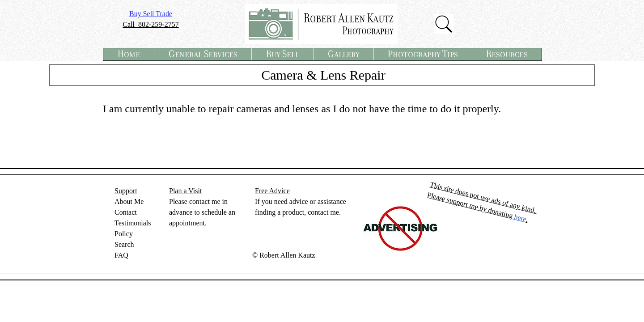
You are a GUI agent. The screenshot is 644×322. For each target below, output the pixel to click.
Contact (126, 212)
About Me (129, 201)
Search (124, 244)
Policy (124, 234)
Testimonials (133, 223)
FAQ (121, 255)
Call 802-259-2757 (150, 24)
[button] (203, 54)
